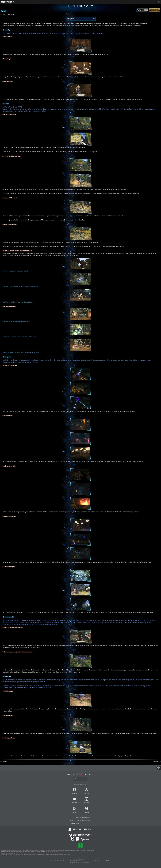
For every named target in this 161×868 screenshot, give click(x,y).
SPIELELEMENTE (8, 15)
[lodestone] (154, 10)
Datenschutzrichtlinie (75, 820)
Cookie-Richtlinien (86, 820)
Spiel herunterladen (80, 779)
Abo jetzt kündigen (75, 823)
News (88, 793)
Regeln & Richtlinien (86, 818)
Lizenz (78, 818)
